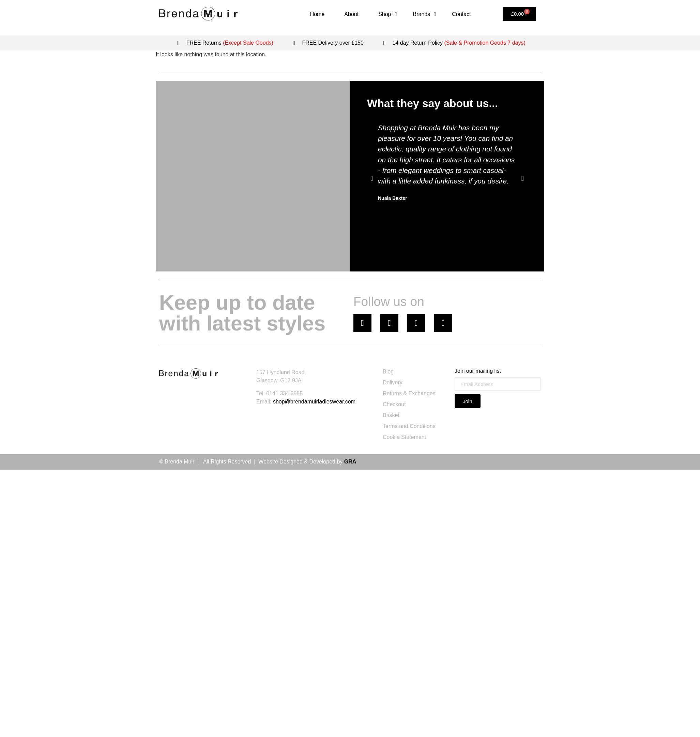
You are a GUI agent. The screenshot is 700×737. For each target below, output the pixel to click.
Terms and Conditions (409, 426)
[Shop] (389, 14)
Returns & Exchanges (409, 393)
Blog (388, 372)
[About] (351, 14)
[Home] (317, 14)
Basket (391, 415)
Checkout (394, 404)
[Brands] (426, 14)
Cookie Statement (404, 437)
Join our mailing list (478, 371)
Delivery (393, 382)
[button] (372, 178)
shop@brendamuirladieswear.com (314, 402)
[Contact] (461, 14)
